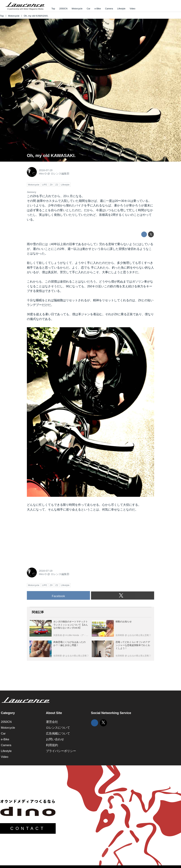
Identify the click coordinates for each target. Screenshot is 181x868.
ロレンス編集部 (60, 174)
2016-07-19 (46, 170)
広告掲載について (58, 734)
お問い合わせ (55, 739)
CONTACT (28, 828)
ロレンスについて (58, 728)
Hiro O (43, 174)
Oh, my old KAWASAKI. (51, 155)
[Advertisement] (53, 539)
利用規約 (52, 745)
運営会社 (52, 722)
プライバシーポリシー (61, 751)
